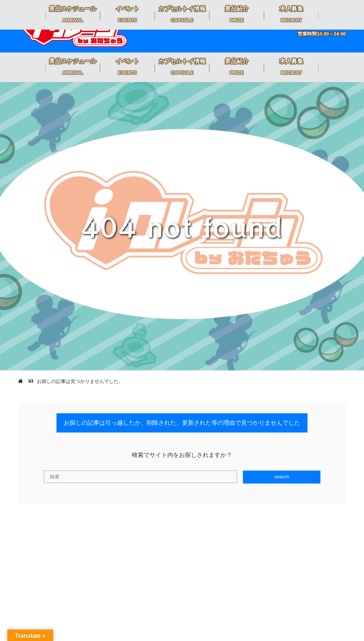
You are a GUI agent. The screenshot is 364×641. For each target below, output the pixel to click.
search (282, 477)
